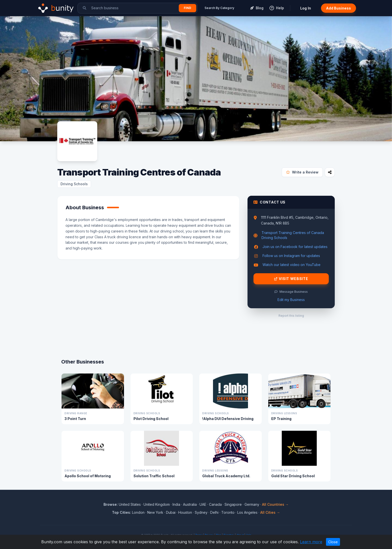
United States (130, 504)
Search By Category (219, 8)
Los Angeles (247, 512)
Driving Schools (74, 184)
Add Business (338, 8)
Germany (252, 504)
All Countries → (275, 504)
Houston (185, 512)
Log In (306, 8)
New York (155, 512)
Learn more (311, 542)
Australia (190, 504)
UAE (203, 504)
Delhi (214, 512)
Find (187, 8)
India (176, 504)
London (138, 512)
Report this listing (291, 316)
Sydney (201, 512)
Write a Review (302, 172)
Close (333, 542)
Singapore (233, 504)
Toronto (228, 512)
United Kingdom (157, 504)
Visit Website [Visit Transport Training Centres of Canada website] (291, 279)
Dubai (171, 512)
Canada (215, 504)
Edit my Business (291, 300)
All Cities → (270, 512)
